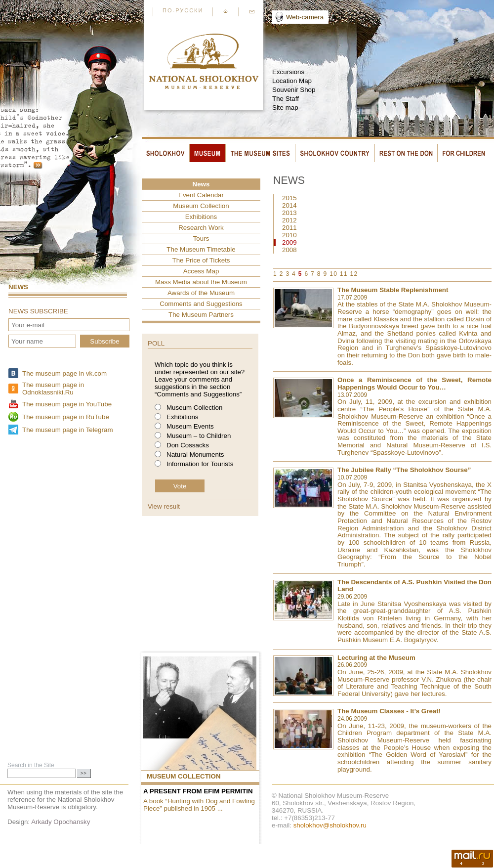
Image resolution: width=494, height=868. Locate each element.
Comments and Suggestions (201, 304)
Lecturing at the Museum (376, 658)
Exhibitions (201, 217)
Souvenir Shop (294, 90)
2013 (289, 213)
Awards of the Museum (201, 293)
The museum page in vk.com (64, 373)
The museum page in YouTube (67, 404)
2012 (289, 220)
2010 (289, 235)
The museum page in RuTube (66, 417)
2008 (289, 250)
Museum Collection (201, 206)
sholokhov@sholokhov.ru (330, 825)
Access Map (201, 271)
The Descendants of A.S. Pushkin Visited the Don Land (414, 586)
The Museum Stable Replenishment (393, 290)
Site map (285, 108)
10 (333, 274)
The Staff (286, 99)
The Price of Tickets (201, 260)
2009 (289, 242)
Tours (201, 239)
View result (164, 506)
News (18, 287)
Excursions (288, 72)
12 (354, 274)
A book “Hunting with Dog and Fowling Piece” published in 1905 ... (199, 805)
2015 (289, 198)
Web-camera (305, 17)
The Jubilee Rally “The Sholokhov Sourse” (404, 470)
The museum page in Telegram (67, 430)
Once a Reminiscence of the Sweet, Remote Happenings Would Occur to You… (414, 384)
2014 (289, 205)
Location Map (292, 81)
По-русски (183, 10)
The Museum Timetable (201, 249)
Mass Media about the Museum (201, 282)
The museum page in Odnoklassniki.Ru (53, 389)
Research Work (201, 228)
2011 (289, 228)
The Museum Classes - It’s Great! (389, 711)
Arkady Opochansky (61, 822)
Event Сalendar (201, 195)
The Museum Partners (201, 315)
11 (344, 274)
